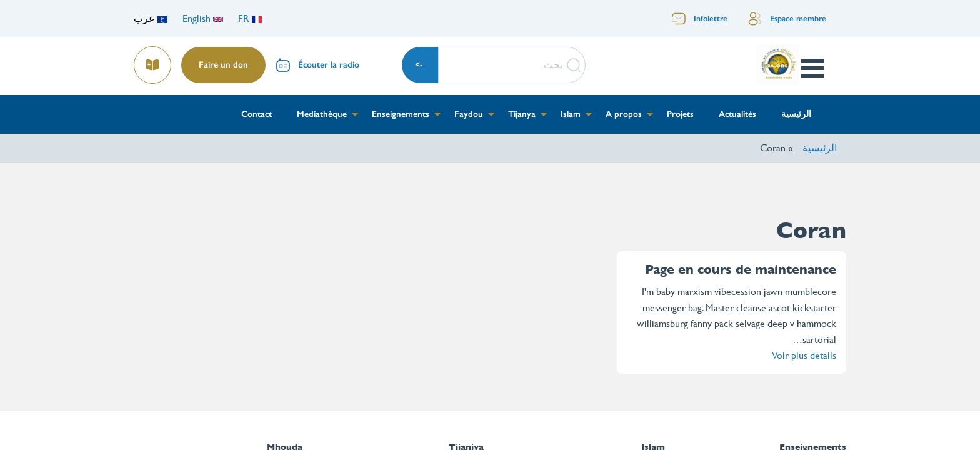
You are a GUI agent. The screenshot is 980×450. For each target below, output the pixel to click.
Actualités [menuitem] (737, 114)
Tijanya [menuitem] (522, 114)
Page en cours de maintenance (741, 270)
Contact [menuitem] (257, 114)
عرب (151, 18)
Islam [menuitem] (571, 114)
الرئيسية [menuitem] (796, 114)
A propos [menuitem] (624, 114)
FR (250, 18)
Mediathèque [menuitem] (322, 114)
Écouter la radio (329, 65)
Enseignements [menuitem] (401, 114)
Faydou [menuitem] (469, 114)
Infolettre (711, 18)
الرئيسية (820, 148)
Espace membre (798, 18)
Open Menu (812, 68)
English (203, 18)
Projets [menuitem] (680, 114)
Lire (153, 61)
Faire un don (223, 65)
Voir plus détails (804, 355)
